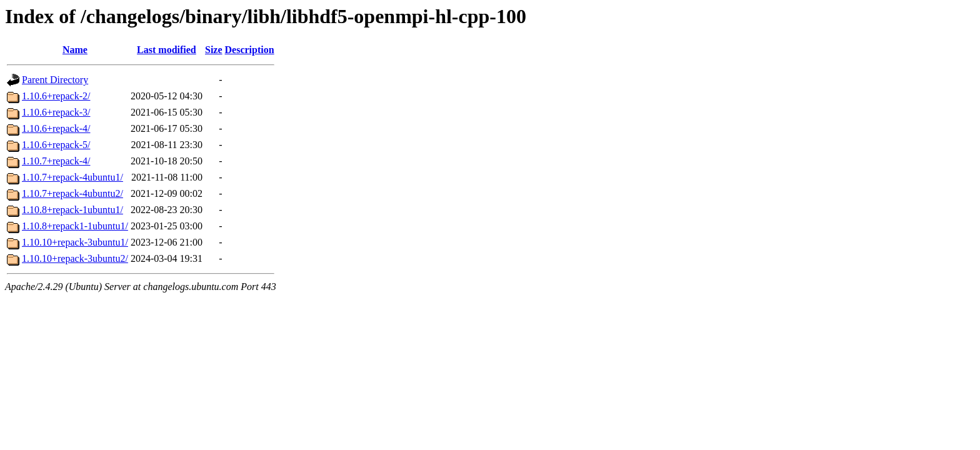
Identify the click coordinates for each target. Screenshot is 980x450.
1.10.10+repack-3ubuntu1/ (75, 242)
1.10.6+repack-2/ (56, 96)
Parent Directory (55, 80)
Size (214, 50)
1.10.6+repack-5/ (56, 145)
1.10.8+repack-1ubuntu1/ (72, 210)
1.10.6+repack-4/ (56, 128)
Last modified (167, 50)
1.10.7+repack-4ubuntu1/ (72, 177)
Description (250, 50)
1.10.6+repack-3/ (56, 112)
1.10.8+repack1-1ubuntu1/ (75, 226)
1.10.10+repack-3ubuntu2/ (75, 258)
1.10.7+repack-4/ (56, 161)
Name (75, 50)
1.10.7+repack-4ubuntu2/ (72, 193)
